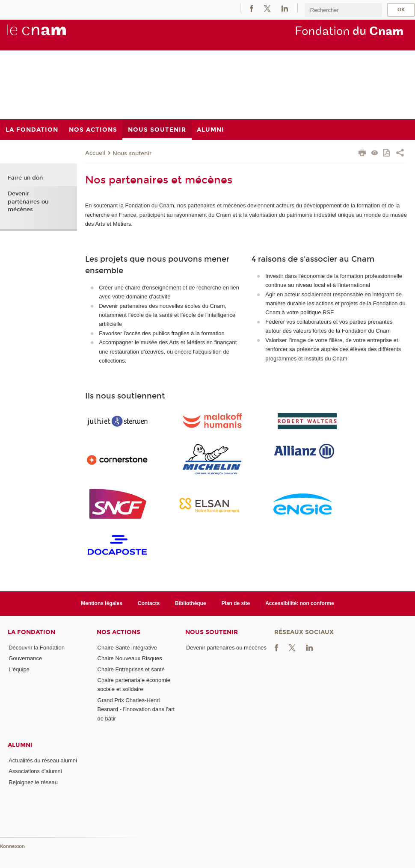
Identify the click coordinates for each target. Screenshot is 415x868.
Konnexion (12, 846)
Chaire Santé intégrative (127, 648)
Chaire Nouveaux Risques (130, 658)
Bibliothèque (191, 603)
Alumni (20, 745)
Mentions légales (102, 603)
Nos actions (119, 632)
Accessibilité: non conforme (300, 603)
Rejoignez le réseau (33, 782)
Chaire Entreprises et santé (131, 669)
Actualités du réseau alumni (43, 760)
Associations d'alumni (35, 771)
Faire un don (25, 178)
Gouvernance (25, 658)
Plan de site (236, 603)
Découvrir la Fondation (37, 648)
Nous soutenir (132, 154)
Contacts (149, 603)
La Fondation (31, 632)
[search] (343, 10)
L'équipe (19, 669)
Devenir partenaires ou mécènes (28, 201)
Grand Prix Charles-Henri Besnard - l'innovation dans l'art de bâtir (136, 709)
